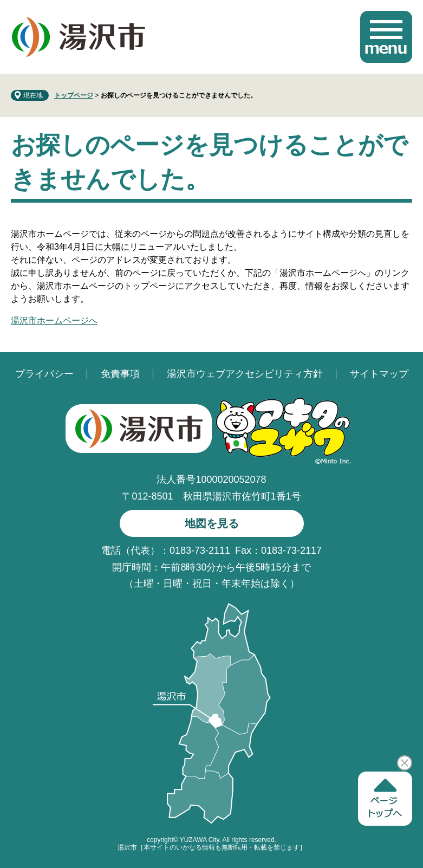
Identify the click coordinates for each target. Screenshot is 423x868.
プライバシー (44, 374)
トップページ (74, 95)
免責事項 (120, 374)
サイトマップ (379, 374)
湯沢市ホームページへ (54, 320)
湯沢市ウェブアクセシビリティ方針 (245, 374)
